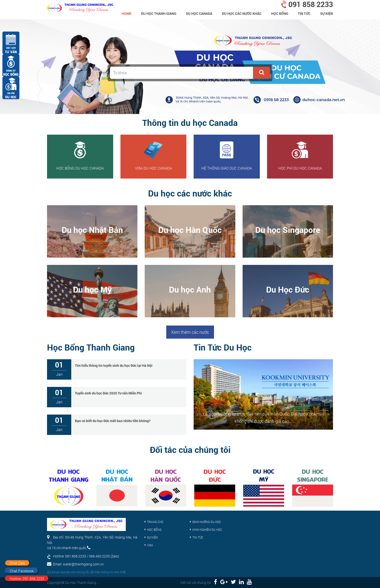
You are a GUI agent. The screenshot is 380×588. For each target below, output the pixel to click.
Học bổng (280, 13)
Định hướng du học (207, 522)
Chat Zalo (17, 563)
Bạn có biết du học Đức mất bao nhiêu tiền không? (113, 421)
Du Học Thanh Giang (159, 13)
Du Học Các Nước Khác (242, 13)
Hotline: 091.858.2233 (27, 579)
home (127, 13)
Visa (150, 545)
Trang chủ (155, 522)
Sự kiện (327, 13)
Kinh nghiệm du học (207, 530)
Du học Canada (199, 13)
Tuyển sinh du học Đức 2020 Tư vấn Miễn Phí (108, 393)
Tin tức (304, 13)
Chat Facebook (22, 571)
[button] (261, 73)
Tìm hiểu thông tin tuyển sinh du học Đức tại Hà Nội (114, 365)
